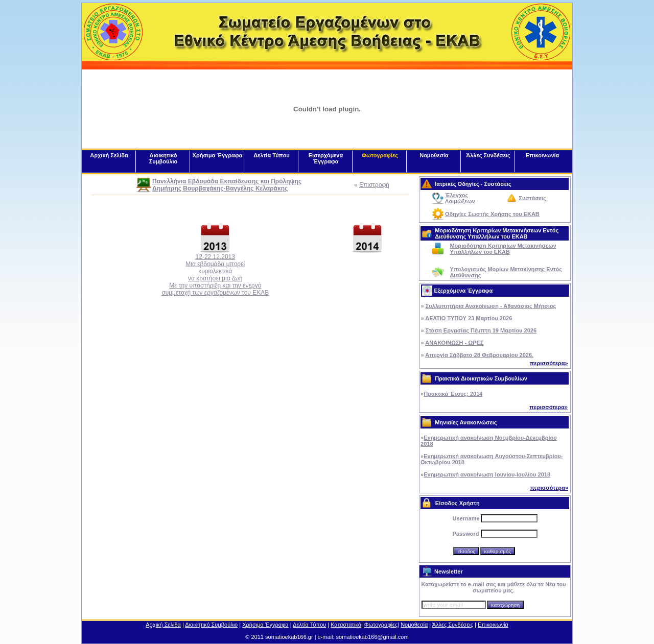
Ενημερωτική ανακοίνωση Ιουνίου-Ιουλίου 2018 (487, 474)
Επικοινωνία (543, 155)
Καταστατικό (346, 625)
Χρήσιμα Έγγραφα (218, 155)
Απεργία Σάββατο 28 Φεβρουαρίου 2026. (479, 355)
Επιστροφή (374, 185)
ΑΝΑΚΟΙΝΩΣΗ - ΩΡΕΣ (454, 343)
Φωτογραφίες (380, 155)
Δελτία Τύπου (272, 155)
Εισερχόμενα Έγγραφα (326, 158)
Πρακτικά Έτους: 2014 (453, 394)
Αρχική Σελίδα (109, 155)
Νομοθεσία (434, 155)
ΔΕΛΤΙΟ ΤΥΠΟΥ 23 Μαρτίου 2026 (469, 318)
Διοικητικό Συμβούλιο (163, 158)
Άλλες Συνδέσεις (488, 155)
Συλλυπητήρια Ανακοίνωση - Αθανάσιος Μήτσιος (491, 306)
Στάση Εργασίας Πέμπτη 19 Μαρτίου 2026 (481, 330)
